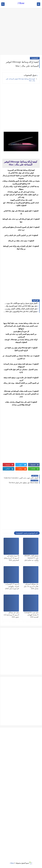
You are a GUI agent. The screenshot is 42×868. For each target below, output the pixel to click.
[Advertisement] (21, 32)
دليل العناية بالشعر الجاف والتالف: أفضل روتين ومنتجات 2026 (20, 309)
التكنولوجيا (35, 58)
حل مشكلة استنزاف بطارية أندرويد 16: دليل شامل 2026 (31, 586)
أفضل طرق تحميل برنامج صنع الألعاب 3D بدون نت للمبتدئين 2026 (20, 303)
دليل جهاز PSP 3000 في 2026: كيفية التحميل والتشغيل (20, 306)
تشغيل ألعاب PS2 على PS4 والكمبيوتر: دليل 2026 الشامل (20, 312)
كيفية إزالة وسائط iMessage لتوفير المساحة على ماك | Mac (20, 80)
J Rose (21, 3)
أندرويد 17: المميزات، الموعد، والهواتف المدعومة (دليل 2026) (12, 586)
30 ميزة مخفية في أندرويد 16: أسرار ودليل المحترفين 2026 (11, 558)
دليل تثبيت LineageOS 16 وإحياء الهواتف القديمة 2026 (31, 615)
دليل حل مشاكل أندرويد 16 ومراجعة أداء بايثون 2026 (11, 615)
